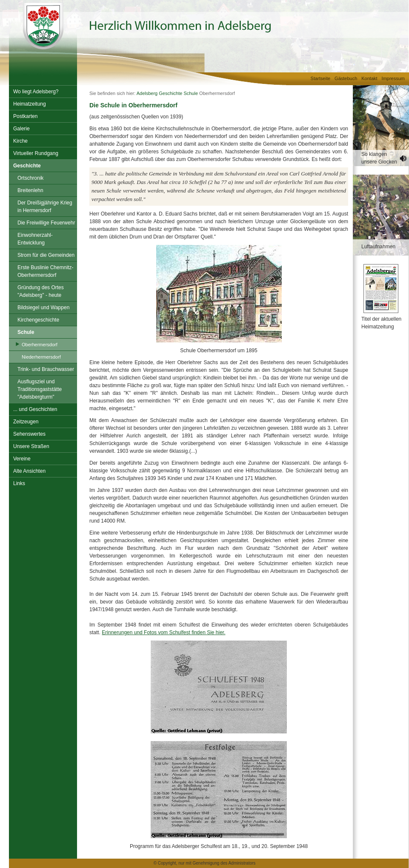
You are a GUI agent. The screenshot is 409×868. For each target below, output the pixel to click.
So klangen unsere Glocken (379, 158)
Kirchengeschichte (38, 320)
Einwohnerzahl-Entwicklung (35, 239)
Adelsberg (147, 93)
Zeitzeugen (26, 422)
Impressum (393, 78)
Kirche (20, 141)
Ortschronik (30, 178)
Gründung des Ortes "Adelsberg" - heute (41, 291)
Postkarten (25, 116)
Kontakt (369, 78)
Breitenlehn (30, 190)
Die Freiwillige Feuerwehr (46, 223)
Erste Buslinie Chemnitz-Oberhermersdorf (45, 271)
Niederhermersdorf (41, 357)
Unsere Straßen (31, 446)
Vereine (22, 459)
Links (19, 483)
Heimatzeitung (30, 104)
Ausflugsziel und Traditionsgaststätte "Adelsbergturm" (40, 389)
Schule (26, 332)
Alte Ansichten (29, 471)
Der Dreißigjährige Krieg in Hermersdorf (45, 207)
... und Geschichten (35, 409)
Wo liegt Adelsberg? (36, 92)
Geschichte (27, 166)
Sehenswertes (29, 434)
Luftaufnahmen (378, 247)
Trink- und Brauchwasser (46, 369)
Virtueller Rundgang (36, 153)
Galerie (21, 129)
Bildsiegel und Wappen (43, 308)
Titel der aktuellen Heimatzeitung (381, 323)
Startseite (320, 78)
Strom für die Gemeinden (46, 255)
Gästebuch (346, 78)
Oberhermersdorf (40, 345)
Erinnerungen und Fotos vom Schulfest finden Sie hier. (163, 632)
